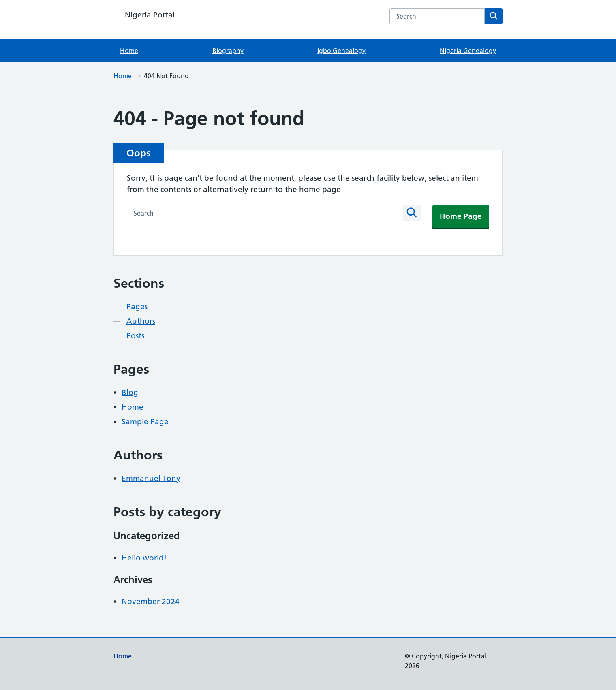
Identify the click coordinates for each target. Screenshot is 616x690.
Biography (228, 51)
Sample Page (145, 422)
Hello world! (144, 558)
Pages (137, 307)
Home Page (461, 216)
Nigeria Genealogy (468, 51)
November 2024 (151, 601)
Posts (135, 336)
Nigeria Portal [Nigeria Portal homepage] (150, 15)
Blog (130, 392)
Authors (141, 321)
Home (129, 51)
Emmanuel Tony (151, 478)
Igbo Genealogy (341, 51)
